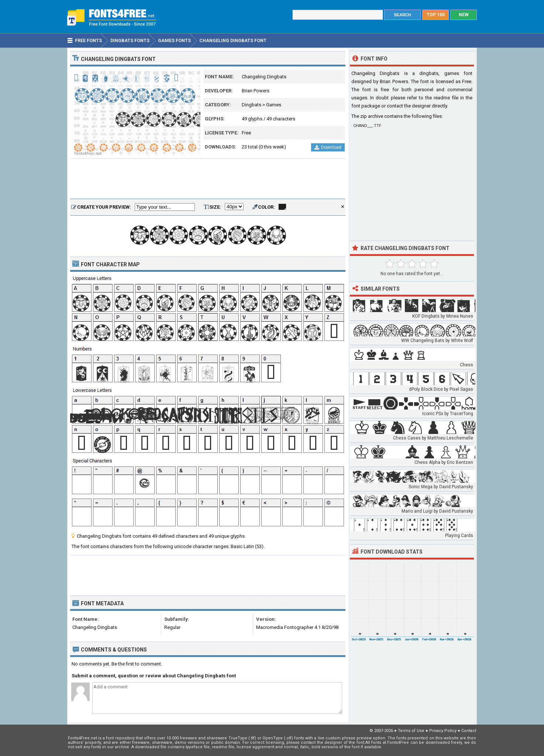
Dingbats (252, 105)
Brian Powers (256, 91)
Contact (469, 731)
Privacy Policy (443, 731)
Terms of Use (411, 731)
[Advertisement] (208, 179)
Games (274, 105)
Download (328, 147)
